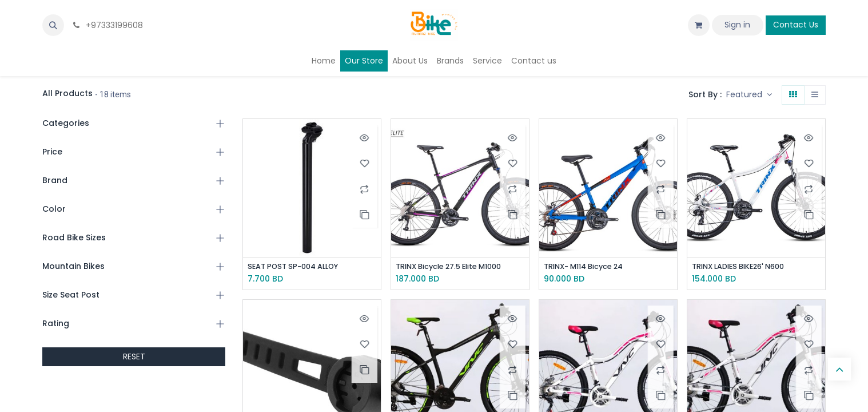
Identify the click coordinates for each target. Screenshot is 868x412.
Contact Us (796, 25)
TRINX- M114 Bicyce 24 (589, 267)
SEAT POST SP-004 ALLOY (298, 267)
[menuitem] (324, 61)
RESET (134, 356)
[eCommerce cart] (699, 25)
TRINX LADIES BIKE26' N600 (745, 267)
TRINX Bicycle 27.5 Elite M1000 (456, 267)
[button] (53, 25)
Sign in (737, 25)
